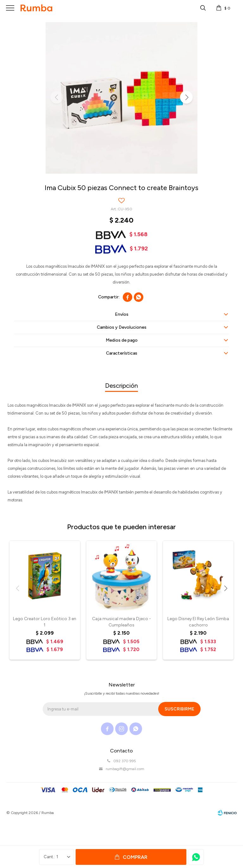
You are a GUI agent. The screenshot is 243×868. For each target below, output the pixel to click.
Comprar (135, 857)
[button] (186, 97)
